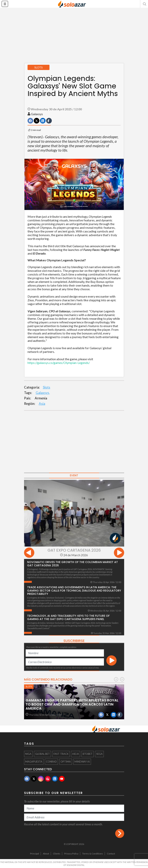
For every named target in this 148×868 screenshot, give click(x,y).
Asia (42, 404)
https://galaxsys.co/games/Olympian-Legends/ (59, 363)
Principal (35, 854)
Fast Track (61, 754)
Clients (57, 854)
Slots (47, 387)
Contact (111, 854)
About (46, 854)
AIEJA (76, 754)
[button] (144, 4)
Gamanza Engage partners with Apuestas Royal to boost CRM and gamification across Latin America (72, 704)
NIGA (28, 754)
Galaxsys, (43, 393)
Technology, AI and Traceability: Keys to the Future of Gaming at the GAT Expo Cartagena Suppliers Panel (68, 617)
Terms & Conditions (93, 854)
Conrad (51, 762)
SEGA (99, 754)
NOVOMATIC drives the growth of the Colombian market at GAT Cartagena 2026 (73, 564)
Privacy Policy (71, 854)
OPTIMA (66, 762)
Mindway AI (82, 762)
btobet (88, 754)
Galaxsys (37, 114)
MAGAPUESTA (34, 762)
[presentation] (29, 553)
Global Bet (42, 754)
